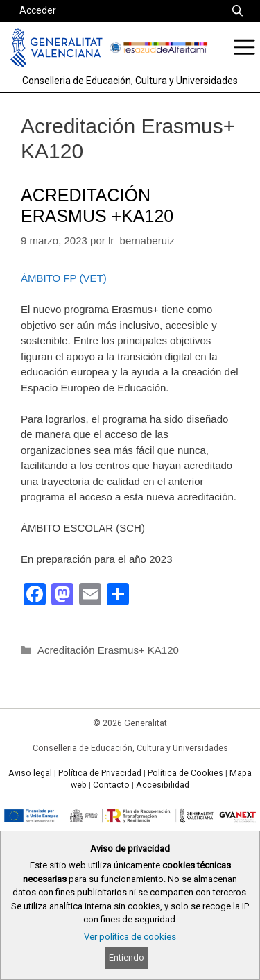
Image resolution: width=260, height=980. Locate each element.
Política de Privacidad (100, 773)
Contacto (111, 785)
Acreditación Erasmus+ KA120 (108, 650)
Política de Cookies (185, 773)
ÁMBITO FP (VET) (64, 278)
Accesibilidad (163, 785)
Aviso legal (30, 773)
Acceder (38, 10)
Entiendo (127, 957)
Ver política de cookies (130, 937)
